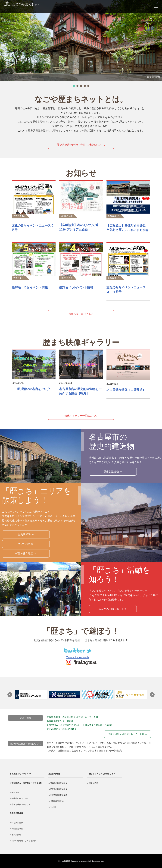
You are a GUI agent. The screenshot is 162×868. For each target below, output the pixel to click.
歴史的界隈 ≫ (26, 534)
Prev (11, 696)
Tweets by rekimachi (78, 657)
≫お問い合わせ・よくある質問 (23, 841)
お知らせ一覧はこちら (81, 314)
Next (154, 696)
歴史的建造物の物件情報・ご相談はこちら (81, 145)
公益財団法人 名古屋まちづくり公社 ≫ (128, 734)
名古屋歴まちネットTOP (20, 774)
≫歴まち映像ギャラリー (20, 805)
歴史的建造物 (54, 774)
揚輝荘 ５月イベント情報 (30, 287)
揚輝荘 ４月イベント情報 (76, 287)
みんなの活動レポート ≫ (113, 609)
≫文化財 (52, 807)
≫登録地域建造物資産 (58, 783)
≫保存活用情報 (16, 823)
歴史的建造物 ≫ (113, 472)
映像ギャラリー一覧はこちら (81, 416)
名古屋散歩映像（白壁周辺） (126, 390)
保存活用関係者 (16, 813)
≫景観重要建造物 (56, 801)
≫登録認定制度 (16, 829)
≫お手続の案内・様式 (19, 798)
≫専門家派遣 (15, 835)
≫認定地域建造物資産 (58, 789)
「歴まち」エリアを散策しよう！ (101, 774)
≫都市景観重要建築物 (58, 795)
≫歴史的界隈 (93, 783)
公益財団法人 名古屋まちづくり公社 (26, 783)
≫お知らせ (14, 792)
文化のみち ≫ (26, 544)
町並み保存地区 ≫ (26, 553)
